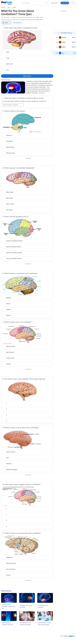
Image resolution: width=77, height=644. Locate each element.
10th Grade (30, 17)
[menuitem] (55, 3)
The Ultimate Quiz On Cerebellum (43, 606)
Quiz (5, 23)
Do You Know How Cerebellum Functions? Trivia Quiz (9, 606)
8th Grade (20, 17)
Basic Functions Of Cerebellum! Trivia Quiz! (7, 624)
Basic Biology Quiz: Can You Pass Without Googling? (45, 624)
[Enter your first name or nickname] (13, 105)
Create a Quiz (65, 3)
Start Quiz (27, 76)
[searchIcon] (47, 3)
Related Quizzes (6, 591)
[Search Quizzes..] (35, 3)
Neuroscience (6, 17)
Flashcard (17, 23)
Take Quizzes (55, 3)
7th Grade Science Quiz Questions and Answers (25, 624)
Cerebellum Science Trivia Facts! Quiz (26, 606)
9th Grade (25, 17)
